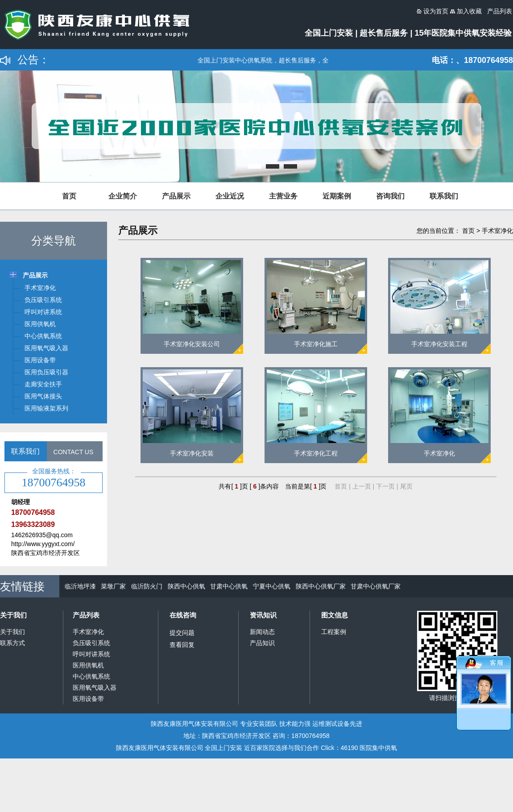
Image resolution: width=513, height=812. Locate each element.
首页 (69, 196)
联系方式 (12, 643)
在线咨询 (183, 615)
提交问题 (182, 633)
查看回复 (182, 645)
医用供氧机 (88, 665)
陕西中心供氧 (186, 586)
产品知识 (262, 643)
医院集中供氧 (378, 748)
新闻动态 (262, 632)
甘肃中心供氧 (229, 586)
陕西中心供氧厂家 (321, 586)
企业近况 (230, 196)
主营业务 (283, 196)
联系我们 (444, 196)
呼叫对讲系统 (91, 654)
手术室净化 (497, 231)
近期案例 (337, 196)
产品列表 (86, 615)
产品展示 (176, 196)
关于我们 (13, 615)
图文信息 (335, 615)
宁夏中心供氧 (272, 586)
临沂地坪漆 (80, 586)
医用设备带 (88, 699)
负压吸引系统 (91, 643)
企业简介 (123, 196)
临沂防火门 (147, 586)
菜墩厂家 (113, 586)
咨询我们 (390, 196)
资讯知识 (263, 615)
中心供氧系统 (91, 676)
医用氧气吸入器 (95, 688)
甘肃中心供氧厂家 (376, 586)
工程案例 (334, 632)
